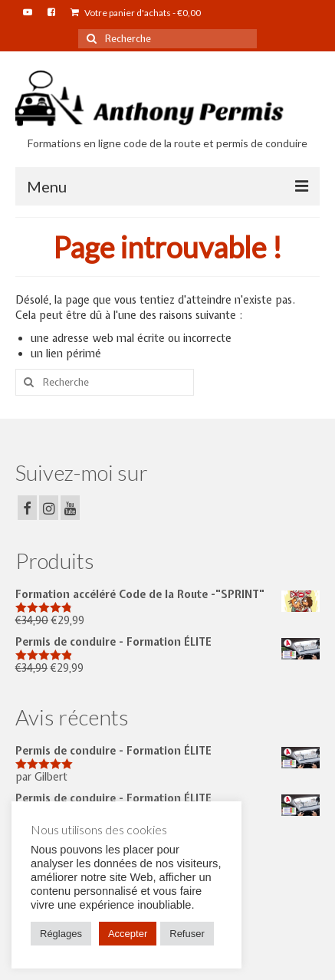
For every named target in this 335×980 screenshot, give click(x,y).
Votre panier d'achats (136, 13)
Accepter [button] (128, 934)
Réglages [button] (61, 934)
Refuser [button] (187, 934)
